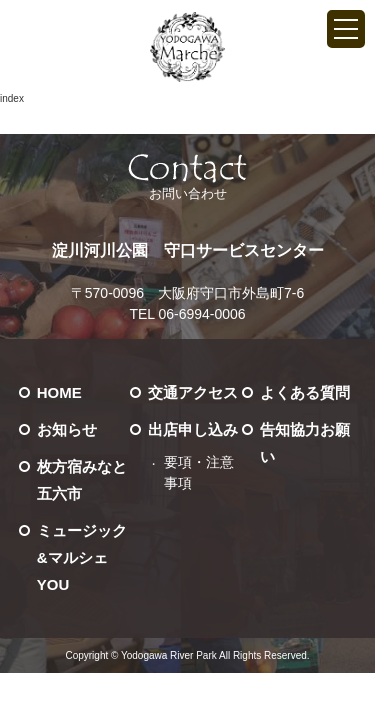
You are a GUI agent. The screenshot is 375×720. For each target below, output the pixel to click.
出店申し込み (193, 429)
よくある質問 (305, 392)
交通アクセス (193, 392)
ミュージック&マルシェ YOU (82, 557)
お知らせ (67, 429)
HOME (59, 392)
